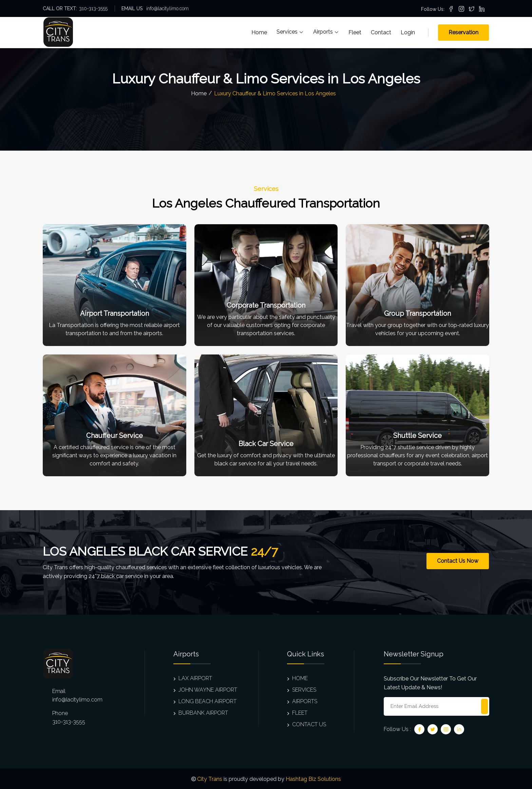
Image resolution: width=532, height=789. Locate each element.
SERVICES (302, 690)
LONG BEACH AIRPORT (205, 701)
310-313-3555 (93, 8)
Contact (381, 32)
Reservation (463, 32)
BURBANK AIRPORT (201, 713)
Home (259, 32)
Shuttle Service (417, 436)
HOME (297, 678)
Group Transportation (417, 313)
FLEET (297, 713)
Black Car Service (266, 444)
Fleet (355, 32)
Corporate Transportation (266, 305)
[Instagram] (446, 729)
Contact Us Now (458, 561)
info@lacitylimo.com (167, 8)
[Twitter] (433, 729)
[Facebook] (419, 729)
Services (290, 32)
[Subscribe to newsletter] (484, 706)
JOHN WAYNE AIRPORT (205, 690)
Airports (326, 32)
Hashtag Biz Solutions (313, 779)
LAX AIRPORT (193, 678)
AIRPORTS (302, 701)
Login (408, 32)
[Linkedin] (459, 729)
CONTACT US (307, 724)
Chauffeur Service (115, 436)
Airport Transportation (115, 313)
